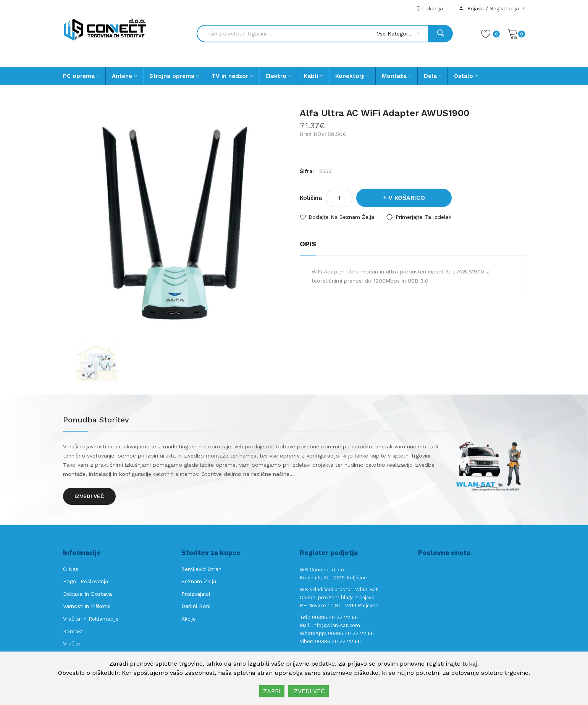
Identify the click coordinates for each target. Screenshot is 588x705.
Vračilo (72, 644)
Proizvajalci (196, 594)
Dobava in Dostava (87, 594)
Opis (308, 244)
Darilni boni (196, 606)
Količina (311, 198)
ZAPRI (272, 691)
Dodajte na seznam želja (341, 217)
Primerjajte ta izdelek (423, 217)
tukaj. (471, 664)
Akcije (189, 619)
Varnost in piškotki (87, 606)
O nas (71, 569)
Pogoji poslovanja (86, 581)
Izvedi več (89, 496)
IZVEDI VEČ (309, 691)
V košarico (407, 198)
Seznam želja (199, 581)
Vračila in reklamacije (91, 619)
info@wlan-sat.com (336, 625)
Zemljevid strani (202, 569)
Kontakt (73, 631)
